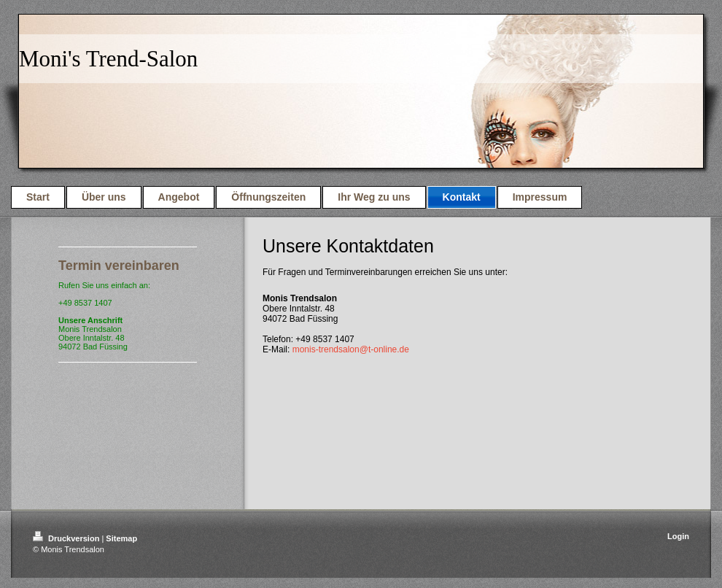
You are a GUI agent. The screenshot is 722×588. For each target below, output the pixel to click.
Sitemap (121, 538)
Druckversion (67, 538)
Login (678, 536)
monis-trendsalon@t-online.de (351, 349)
